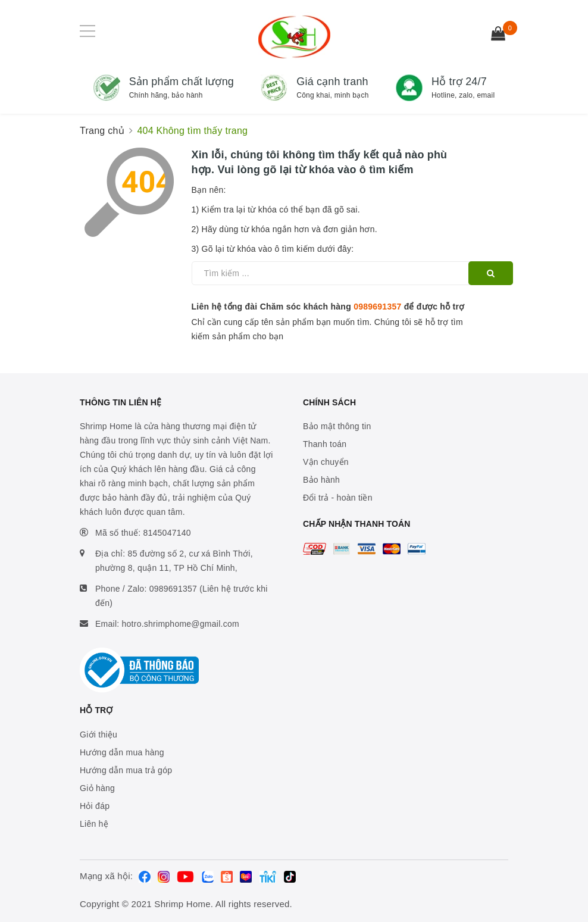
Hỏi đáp (95, 806)
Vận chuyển (326, 462)
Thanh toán (325, 444)
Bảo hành (321, 480)
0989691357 (377, 307)
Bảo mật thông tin (337, 426)
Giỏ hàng (97, 788)
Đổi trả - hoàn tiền (338, 498)
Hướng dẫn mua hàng (122, 752)
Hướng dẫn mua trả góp (126, 770)
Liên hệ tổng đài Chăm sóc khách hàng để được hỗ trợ (328, 307)
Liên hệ (94, 824)
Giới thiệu (98, 735)
